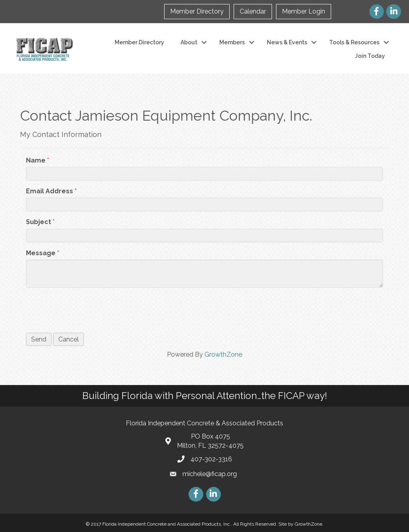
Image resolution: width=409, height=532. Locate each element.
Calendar (253, 11)
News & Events (287, 42)
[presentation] (87, 309)
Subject (39, 222)
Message (41, 253)
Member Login (304, 11)
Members (232, 42)
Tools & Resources (354, 42)
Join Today (370, 56)
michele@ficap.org (210, 474)
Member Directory (197, 11)
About (189, 42)
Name (36, 160)
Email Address (50, 191)
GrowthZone (223, 354)
